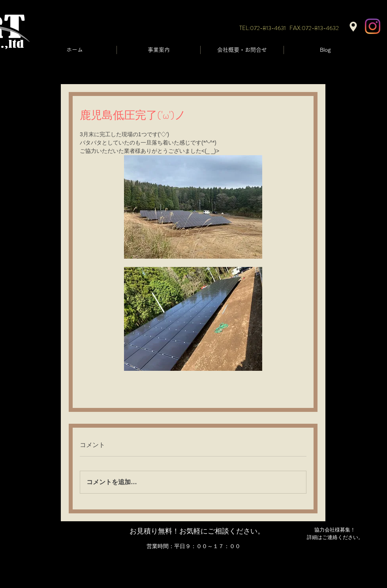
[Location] (353, 27)
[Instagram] (373, 26)
